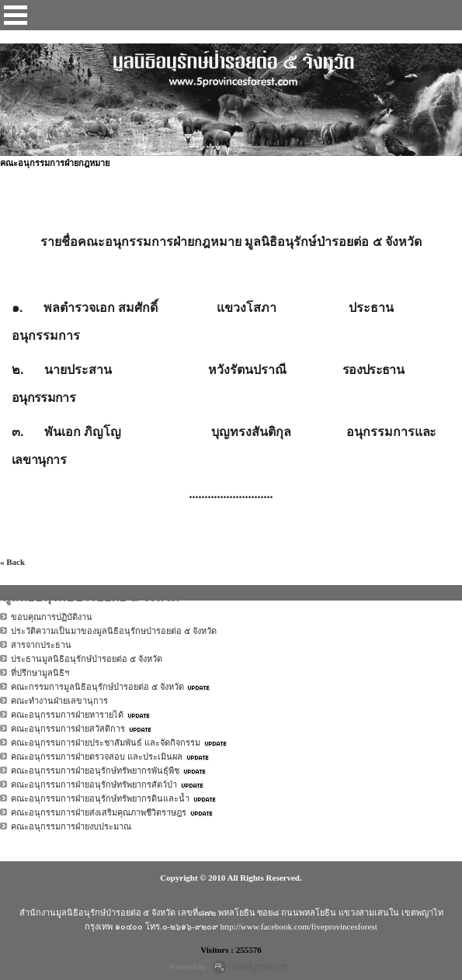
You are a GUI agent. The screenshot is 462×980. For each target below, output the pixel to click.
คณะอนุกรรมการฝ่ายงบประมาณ (71, 826)
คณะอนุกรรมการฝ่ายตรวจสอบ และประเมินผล (97, 757)
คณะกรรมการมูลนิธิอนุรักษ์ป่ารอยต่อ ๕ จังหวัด (97, 687)
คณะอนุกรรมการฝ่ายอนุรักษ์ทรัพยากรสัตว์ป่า (94, 784)
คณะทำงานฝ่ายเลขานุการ (59, 701)
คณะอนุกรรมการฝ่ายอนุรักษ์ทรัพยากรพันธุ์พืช (95, 770)
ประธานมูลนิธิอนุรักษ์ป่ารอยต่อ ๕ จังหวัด (87, 659)
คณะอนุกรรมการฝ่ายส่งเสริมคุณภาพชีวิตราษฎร (99, 812)
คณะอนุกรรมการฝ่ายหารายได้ (67, 715)
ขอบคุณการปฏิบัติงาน (52, 617)
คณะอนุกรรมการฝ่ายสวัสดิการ (68, 729)
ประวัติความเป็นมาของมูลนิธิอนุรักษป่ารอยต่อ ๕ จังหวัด (114, 631)
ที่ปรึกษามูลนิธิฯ (40, 673)
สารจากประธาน (41, 645)
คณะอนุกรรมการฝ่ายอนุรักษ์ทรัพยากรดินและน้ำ (100, 798)
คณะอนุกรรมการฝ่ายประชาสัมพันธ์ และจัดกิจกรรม (106, 743)
